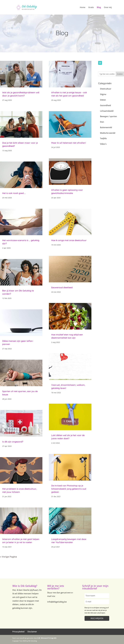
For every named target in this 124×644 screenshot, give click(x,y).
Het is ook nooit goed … (14, 193)
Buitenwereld (106, 127)
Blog (99, 8)
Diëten (103, 100)
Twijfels (103, 138)
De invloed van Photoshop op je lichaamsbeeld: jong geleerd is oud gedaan (69, 489)
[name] (97, 596)
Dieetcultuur (106, 89)
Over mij (108, 8)
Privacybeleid (18, 632)
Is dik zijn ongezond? (13, 442)
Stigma (103, 94)
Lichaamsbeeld (107, 111)
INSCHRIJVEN (97, 618)
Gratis (91, 8)
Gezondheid (105, 105)
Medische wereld (108, 133)
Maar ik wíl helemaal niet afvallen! (68, 143)
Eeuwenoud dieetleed (62, 287)
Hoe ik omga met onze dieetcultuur (69, 240)
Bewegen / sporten (108, 116)
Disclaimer (32, 632)
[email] (97, 602)
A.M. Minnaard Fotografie (47, 638)
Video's (103, 144)
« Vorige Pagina (8, 557)
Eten (102, 122)
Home (83, 8)
